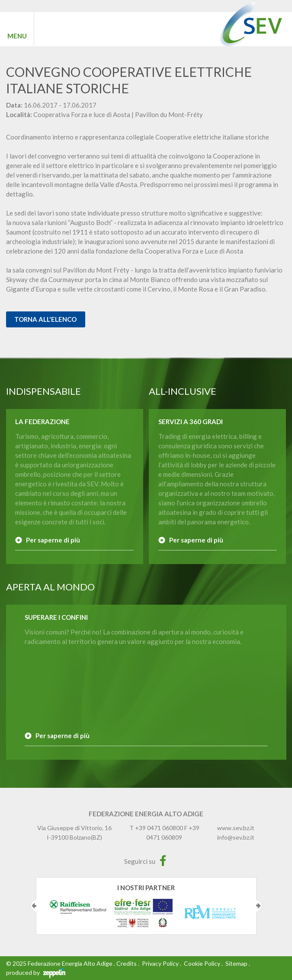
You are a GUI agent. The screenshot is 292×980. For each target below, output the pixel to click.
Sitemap (236, 963)
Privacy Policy (160, 963)
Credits (127, 963)
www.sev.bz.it (236, 828)
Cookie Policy (202, 963)
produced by (36, 972)
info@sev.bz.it (236, 837)
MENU (17, 36)
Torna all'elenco (45, 319)
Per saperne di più (53, 540)
